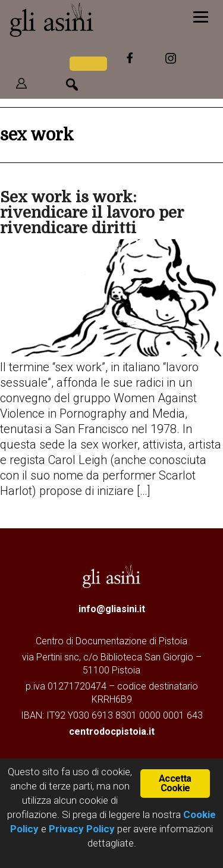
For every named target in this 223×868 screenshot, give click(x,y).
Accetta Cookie (175, 783)
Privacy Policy (82, 829)
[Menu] (201, 16)
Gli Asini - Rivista (86, 20)
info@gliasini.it (112, 609)
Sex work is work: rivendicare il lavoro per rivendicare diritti (92, 213)
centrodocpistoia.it (112, 731)
